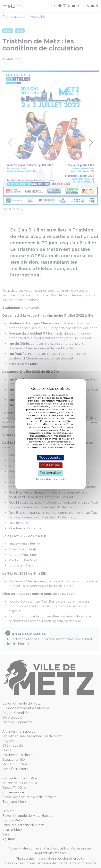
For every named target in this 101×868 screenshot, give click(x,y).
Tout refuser (51, 465)
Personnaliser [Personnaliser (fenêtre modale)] (50, 473)
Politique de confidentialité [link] (50, 479)
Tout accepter (50, 458)
